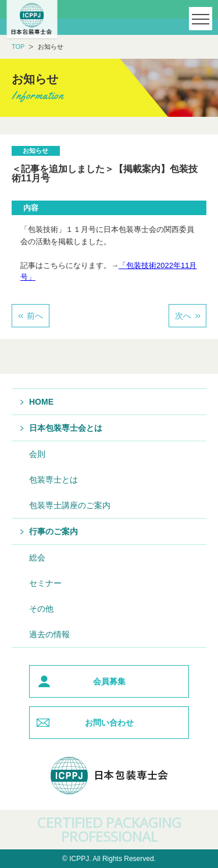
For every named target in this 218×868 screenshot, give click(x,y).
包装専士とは (53, 480)
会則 (37, 454)
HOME (41, 402)
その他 (41, 609)
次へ (183, 316)
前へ (35, 316)
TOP (18, 47)
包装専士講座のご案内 (70, 505)
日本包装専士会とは (66, 428)
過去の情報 (49, 634)
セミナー (45, 583)
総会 (37, 558)
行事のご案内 (53, 531)
